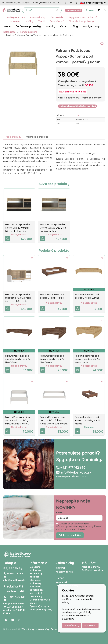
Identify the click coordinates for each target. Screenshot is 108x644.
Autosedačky (38, 17)
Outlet (64, 26)
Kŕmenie (15, 21)
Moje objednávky (91, 567)
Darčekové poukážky (28, 26)
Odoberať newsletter (70, 535)
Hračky (29, 21)
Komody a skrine (29, 32)
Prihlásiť (90, 10)
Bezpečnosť (57, 21)
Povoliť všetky (72, 625)
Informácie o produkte (37, 137)
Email (59, 512)
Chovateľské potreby (81, 21)
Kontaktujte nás (64, 572)
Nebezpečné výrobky (41, 610)
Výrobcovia (62, 582)
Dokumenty (36, 596)
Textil (41, 21)
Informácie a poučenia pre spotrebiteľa (37, 590)
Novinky (50, 26)
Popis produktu (13, 137)
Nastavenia (90, 625)
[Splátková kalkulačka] (73, 92)
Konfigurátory (91, 26)
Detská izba (57, 17)
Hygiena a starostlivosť (83, 17)
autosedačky (43, 629)
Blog (75, 26)
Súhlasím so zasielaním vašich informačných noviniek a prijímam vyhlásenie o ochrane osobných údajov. (79, 526)
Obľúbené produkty (92, 570)
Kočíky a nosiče (16, 17)
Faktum (79, 115)
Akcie (7, 26)
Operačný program (40, 606)
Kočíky (31, 629)
